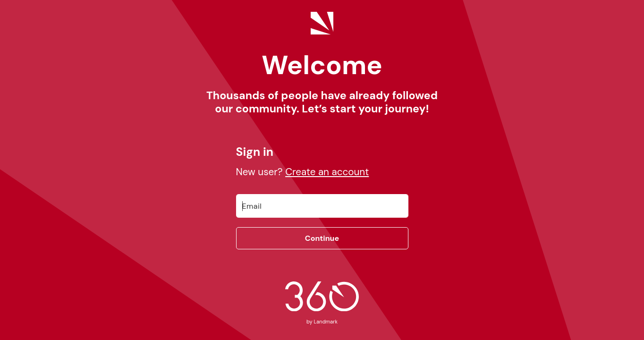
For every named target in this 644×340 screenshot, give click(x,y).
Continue (322, 238)
